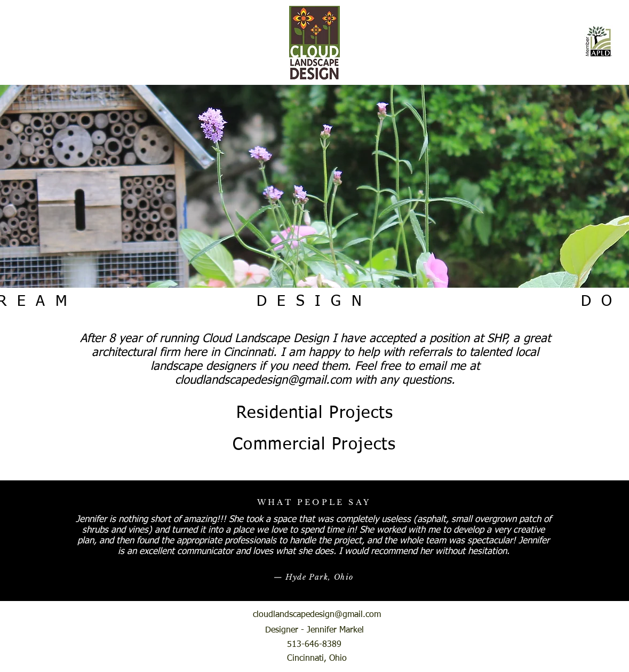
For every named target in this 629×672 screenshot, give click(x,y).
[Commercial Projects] (315, 445)
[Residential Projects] (315, 413)
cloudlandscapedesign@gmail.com (263, 381)
